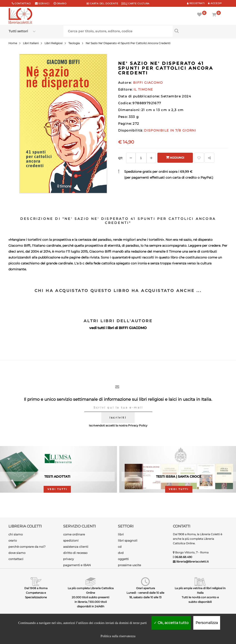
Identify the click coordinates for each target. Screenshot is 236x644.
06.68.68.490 (183, 557)
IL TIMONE (143, 89)
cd (120, 547)
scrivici (44, 4)
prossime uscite (129, 565)
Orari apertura (145, 588)
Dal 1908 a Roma (36, 588)
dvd (121, 553)
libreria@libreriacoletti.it (193, 562)
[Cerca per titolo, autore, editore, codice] (200, 31)
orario (62, 4)
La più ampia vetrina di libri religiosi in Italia (200, 590)
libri (121, 534)
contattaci (16, 559)
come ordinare (74, 534)
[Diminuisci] (131, 158)
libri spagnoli (128, 540)
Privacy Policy (138, 425)
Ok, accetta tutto (171, 623)
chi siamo (16, 534)
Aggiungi (175, 157)
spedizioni (71, 540)
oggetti (123, 559)
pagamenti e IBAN (77, 565)
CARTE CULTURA (135, 4)
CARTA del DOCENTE (102, 4)
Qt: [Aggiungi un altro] (120, 158)
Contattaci (23, 4)
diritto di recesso (75, 553)
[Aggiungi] (151, 158)
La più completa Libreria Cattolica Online (91, 590)
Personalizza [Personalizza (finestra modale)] (207, 623)
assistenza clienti (76, 547)
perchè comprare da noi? (27, 547)
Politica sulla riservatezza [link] (118, 636)
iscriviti (118, 417)
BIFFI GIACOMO (133, 328)
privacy (68, 559)
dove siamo (17, 553)
